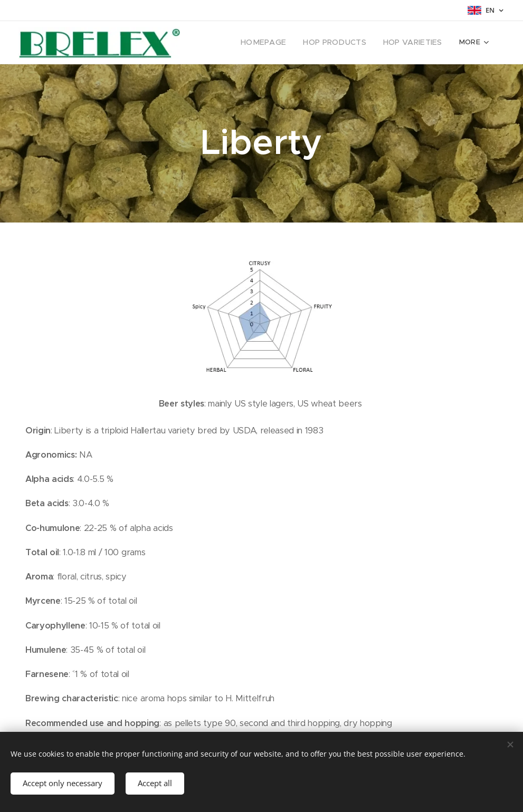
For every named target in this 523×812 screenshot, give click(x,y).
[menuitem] (235, 43)
